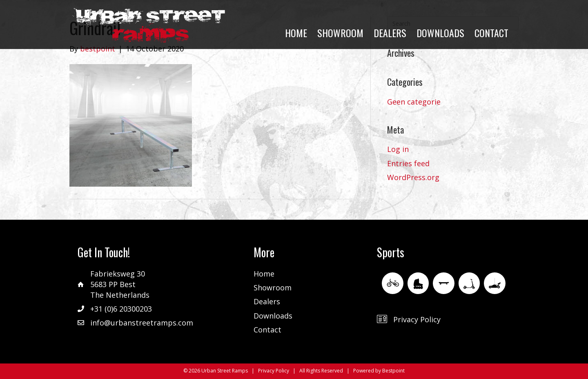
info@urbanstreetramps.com (142, 323)
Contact (267, 330)
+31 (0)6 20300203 (121, 309)
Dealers (267, 301)
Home (264, 274)
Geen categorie (414, 102)
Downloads (273, 316)
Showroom (273, 288)
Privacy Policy (417, 319)
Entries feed (408, 163)
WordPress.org (413, 177)
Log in (398, 149)
